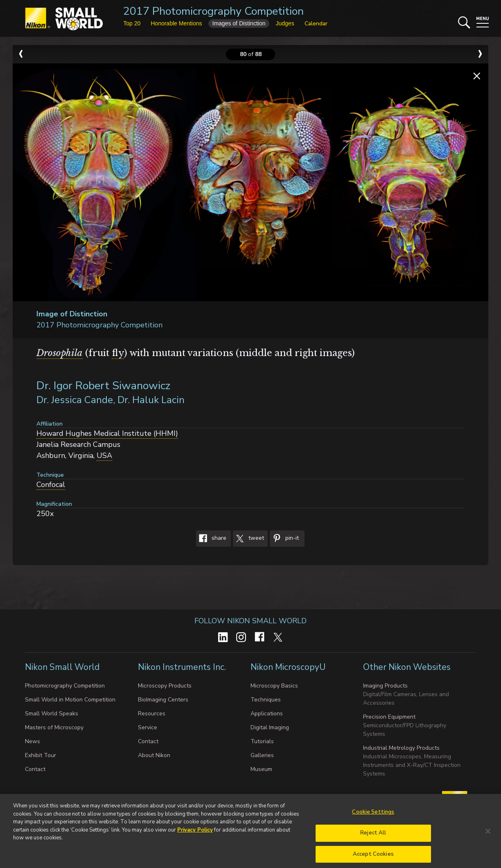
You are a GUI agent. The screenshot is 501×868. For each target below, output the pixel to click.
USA (104, 455)
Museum (261, 769)
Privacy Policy (195, 838)
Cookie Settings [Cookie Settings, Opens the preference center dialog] (373, 821)
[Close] (488, 840)
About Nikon (154, 755)
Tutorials (262, 741)
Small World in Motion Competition (70, 700)
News (33, 741)
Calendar (316, 24)
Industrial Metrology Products (401, 748)
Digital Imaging (270, 727)
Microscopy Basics (274, 686)
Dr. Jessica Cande (75, 400)
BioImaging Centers (163, 700)
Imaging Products (385, 686)
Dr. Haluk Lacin (151, 400)
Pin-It (284, 539)
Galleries (262, 755)
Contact (35, 769)
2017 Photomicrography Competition (213, 11)
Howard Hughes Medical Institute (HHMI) (107, 433)
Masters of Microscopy (54, 727)
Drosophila (60, 353)
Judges (285, 23)
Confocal (51, 485)
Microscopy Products (165, 686)
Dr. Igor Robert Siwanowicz (103, 386)
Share (211, 539)
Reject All (373, 841)
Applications (267, 714)
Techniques (266, 700)
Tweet (248, 539)
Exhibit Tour (41, 755)
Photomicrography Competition (65, 686)
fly (118, 353)
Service (148, 727)
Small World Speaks (52, 714)
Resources (152, 714)
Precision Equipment (389, 717)
